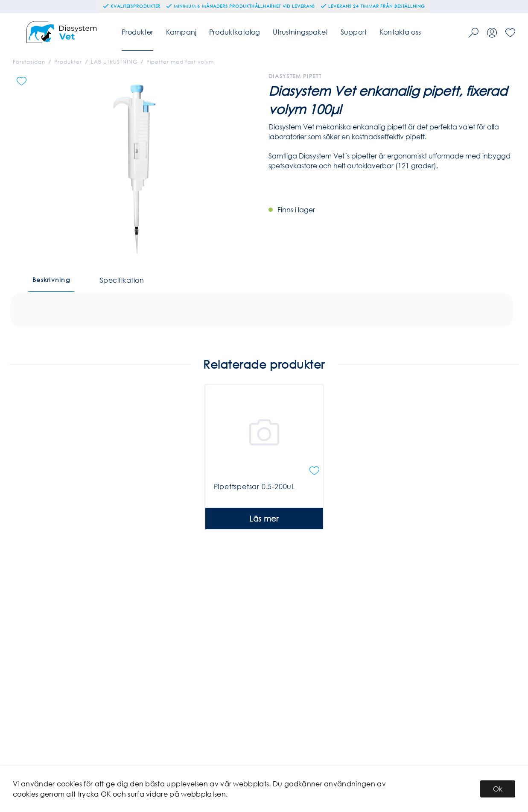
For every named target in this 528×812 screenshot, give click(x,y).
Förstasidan (29, 62)
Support (354, 32)
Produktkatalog (235, 32)
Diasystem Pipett (295, 76)
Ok (498, 789)
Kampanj (181, 32)
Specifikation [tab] (122, 280)
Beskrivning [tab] (51, 280)
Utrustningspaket (300, 32)
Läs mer (264, 549)
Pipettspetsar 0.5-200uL (254, 517)
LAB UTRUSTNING (114, 62)
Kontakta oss (400, 32)
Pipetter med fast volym (180, 62)
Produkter (137, 32)
